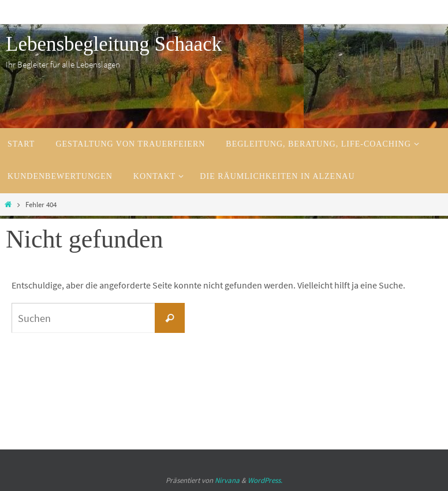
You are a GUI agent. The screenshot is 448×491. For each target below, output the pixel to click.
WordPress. (265, 480)
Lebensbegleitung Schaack (114, 44)
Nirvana (227, 480)
